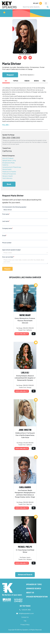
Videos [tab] (27, 81)
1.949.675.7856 (26, 610)
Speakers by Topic (34, 584)
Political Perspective (9, 174)
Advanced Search (25, 574)
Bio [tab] (6, 81)
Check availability (22, 334)
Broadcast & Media (8, 163)
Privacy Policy (25, 624)
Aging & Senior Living (9, 160)
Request (10, 75)
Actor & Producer (8, 158)
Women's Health (8, 176)
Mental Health (7, 169)
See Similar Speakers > (27, 75)
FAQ (25, 621)
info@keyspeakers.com (26, 613)
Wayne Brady (25, 315)
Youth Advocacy (7, 178)
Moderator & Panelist (9, 172)
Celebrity (5, 165)
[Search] (34, 7)
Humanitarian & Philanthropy (12, 167)
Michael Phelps (25, 547)
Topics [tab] (16, 81)
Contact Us (25, 617)
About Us (30, 593)
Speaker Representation (37, 597)
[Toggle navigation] (46, 3)
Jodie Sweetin (25, 430)
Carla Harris (25, 487)
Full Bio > (6, 125)
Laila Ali (25, 372)
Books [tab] (36, 81)
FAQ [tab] (44, 81)
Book (9, 184)
